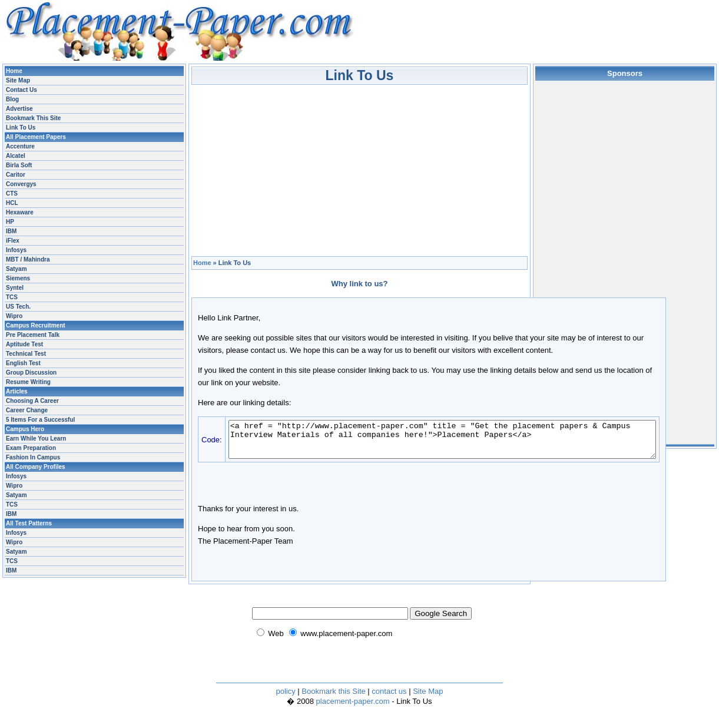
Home (202, 263)
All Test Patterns (29, 523)
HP (10, 222)
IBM (11, 231)
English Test (23, 363)
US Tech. (18, 307)
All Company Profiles (36, 467)
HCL (12, 203)
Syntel (15, 288)
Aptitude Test (24, 344)
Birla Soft (19, 165)
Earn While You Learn (36, 439)
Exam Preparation (31, 448)
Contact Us (21, 90)
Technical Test (26, 354)
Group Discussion (31, 373)
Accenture (20, 146)
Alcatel (16, 156)
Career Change (27, 410)
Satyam (16, 269)
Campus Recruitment (36, 325)
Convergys (21, 184)
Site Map (18, 80)
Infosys (16, 250)
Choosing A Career (32, 401)
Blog (12, 99)
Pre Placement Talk (33, 335)
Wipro (14, 316)
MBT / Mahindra (28, 259)
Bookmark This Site (33, 118)
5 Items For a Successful (40, 420)
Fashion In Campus (33, 457)
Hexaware (20, 212)
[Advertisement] (360, 167)
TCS (12, 297)
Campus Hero (25, 429)
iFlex (13, 241)
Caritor (16, 175)
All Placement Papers (36, 137)
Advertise (19, 109)
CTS (12, 193)
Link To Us (21, 128)
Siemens (18, 278)
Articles (17, 391)
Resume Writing (28, 382)
